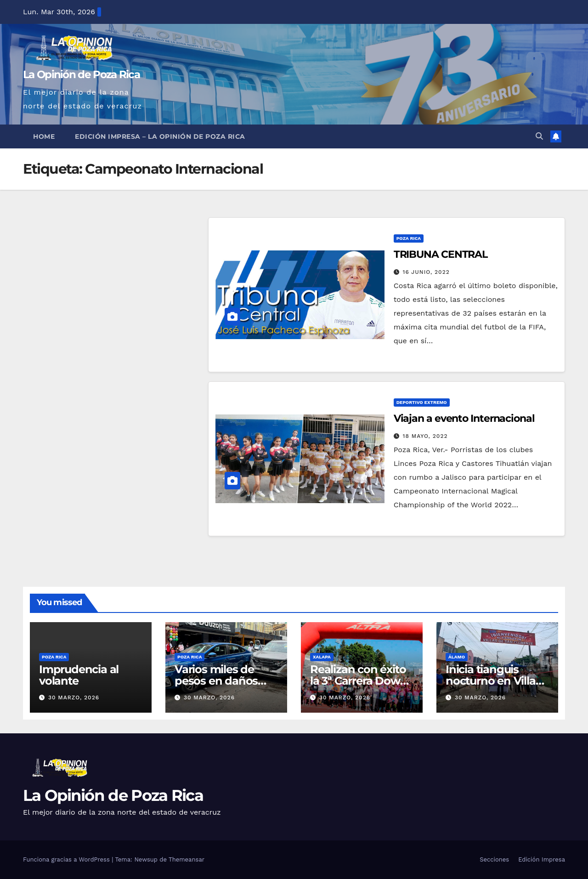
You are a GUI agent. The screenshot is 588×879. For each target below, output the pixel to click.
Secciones (494, 859)
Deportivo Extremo (422, 402)
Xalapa (322, 657)
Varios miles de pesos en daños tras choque (216, 681)
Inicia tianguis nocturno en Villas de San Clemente (493, 681)
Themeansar (187, 859)
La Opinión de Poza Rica (81, 74)
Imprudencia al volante (79, 675)
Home (44, 136)
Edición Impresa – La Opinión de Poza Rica (160, 136)
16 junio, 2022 (426, 272)
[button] (539, 136)
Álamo (457, 657)
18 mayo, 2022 (425, 436)
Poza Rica (409, 238)
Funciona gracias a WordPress (67, 859)
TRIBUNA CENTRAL (441, 254)
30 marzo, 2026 (74, 698)
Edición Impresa (542, 859)
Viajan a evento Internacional (464, 418)
